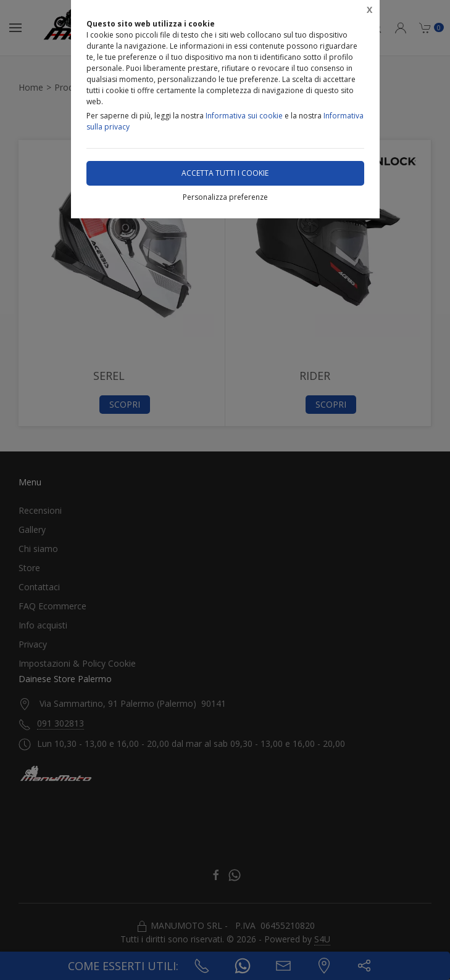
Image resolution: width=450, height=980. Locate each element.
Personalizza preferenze (225, 197)
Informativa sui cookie (244, 116)
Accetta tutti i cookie (225, 173)
